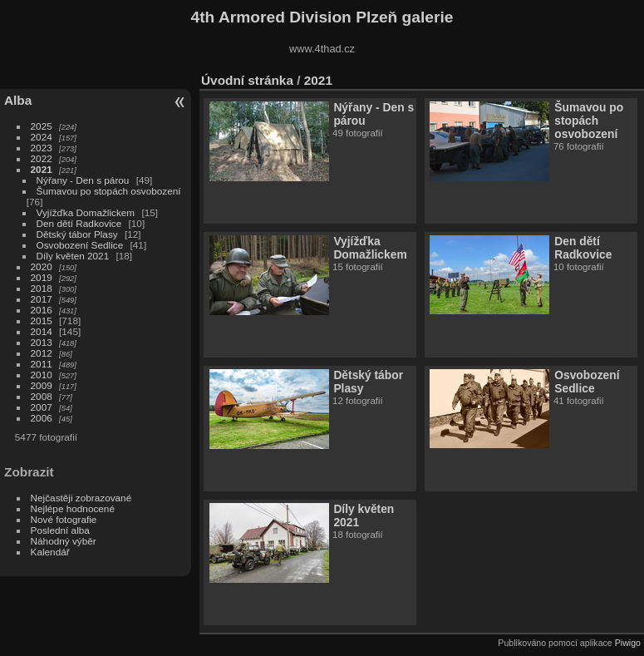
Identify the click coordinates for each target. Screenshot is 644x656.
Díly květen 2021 (73, 256)
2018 (42, 288)
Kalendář (50, 552)
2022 (42, 158)
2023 (42, 148)
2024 (42, 137)
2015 (42, 321)
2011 (42, 364)
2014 (42, 331)
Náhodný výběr (64, 541)
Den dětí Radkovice (79, 223)
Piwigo (628, 643)
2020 (42, 266)
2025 (42, 126)
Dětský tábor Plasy (77, 234)
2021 (42, 169)
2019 (42, 277)
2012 (42, 353)
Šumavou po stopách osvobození (109, 191)
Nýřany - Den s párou (83, 180)
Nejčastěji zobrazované (81, 498)
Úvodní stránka (247, 80)
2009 (42, 385)
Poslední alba (60, 530)
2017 (42, 299)
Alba (18, 100)
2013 (42, 342)
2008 (42, 396)
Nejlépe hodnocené (73, 508)
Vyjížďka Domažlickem (86, 212)
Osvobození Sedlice (80, 245)
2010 (42, 375)
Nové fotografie (64, 519)
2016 (42, 310)
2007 (42, 407)
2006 (42, 418)
